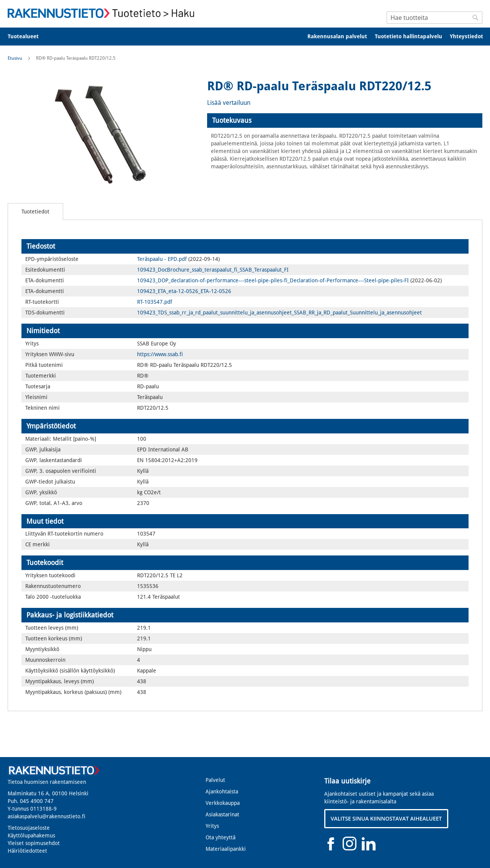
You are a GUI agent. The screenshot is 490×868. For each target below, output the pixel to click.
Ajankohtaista (222, 791)
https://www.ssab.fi (160, 354)
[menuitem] (28, 37)
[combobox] (434, 18)
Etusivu (15, 58)
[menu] (245, 37)
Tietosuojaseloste (29, 828)
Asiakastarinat (222, 814)
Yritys (212, 826)
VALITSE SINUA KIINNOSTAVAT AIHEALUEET (386, 818)
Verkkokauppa (223, 803)
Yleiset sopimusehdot (34, 843)
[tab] (345, 121)
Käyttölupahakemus (31, 835)
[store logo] (103, 13)
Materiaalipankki (226, 849)
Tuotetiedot (35, 212)
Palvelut (215, 780)
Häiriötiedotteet (27, 851)
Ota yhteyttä (220, 837)
